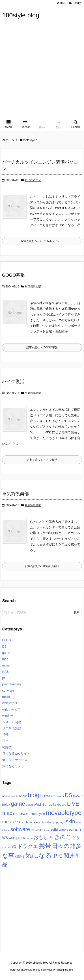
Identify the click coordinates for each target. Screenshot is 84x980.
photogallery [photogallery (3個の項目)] (32, 822)
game (6, 653)
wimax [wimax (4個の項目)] (64, 830)
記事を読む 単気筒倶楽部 (42, 566)
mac (5, 659)
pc (4, 678)
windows (8, 716)
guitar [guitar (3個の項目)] (30, 805)
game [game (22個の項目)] (18, 804)
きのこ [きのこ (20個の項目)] (63, 837)
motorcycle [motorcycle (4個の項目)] (37, 814)
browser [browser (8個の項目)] (48, 796)
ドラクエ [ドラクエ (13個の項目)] (28, 846)
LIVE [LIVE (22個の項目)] (73, 804)
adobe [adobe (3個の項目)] (6, 796)
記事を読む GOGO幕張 (42, 348)
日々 (5, 741)
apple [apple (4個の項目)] (23, 796)
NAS (5, 672)
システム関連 (12, 722)
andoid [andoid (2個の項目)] (15, 796)
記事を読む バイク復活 (42, 460)
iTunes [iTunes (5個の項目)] (47, 804)
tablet (6, 697)
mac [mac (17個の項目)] (7, 813)
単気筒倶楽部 (33, 287)
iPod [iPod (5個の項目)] (37, 804)
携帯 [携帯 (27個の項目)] (45, 846)
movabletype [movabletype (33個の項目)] (64, 813)
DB (4, 646)
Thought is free (65, 974)
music (6, 665)
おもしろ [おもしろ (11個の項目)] (43, 837)
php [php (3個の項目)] (55, 822)
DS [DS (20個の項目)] (69, 795)
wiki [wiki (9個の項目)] (54, 830)
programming (11, 684)
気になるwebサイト (16, 754)
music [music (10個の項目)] (8, 822)
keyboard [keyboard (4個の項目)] (60, 805)
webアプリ (10, 703)
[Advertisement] (42, 74)
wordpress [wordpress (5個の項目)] (17, 838)
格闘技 (7, 747)
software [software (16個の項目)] (20, 829)
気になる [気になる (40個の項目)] (39, 855)
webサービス (11, 709)
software (8, 691)
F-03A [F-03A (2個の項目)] (76, 796)
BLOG (7, 640)
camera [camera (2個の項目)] (60, 796)
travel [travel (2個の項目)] (47, 830)
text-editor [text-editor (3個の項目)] (37, 830)
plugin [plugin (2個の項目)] (62, 822)
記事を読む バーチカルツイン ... (42, 241)
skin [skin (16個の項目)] (70, 821)
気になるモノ (33, 180)
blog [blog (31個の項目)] (34, 795)
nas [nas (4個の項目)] (17, 822)
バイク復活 (13, 381)
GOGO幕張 (13, 275)
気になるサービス (15, 760)
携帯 (5, 735)
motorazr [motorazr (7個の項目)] (21, 814)
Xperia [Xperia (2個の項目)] (29, 838)
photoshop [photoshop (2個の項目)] (47, 822)
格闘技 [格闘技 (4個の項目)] (20, 857)
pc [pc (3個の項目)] (22, 822)
